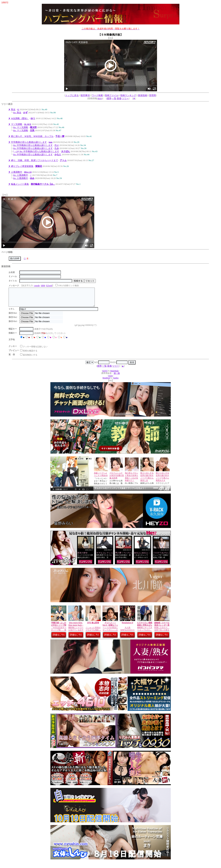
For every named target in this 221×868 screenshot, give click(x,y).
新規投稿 (143, 95)
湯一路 (117, 377)
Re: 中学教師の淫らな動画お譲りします (33, 145)
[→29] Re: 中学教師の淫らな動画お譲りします (36, 151)
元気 (32, 130)
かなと (58, 154)
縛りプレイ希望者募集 (22, 166)
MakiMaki (114, 375)
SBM (43, 286)
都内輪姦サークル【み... (43, 184)
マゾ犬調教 (17, 124)
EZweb (49, 286)
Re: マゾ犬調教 (21, 127)
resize (110, 379)
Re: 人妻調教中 (21, 175)
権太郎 (33, 127)
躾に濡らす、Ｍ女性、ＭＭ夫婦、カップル (32, 136)
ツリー (125, 98)
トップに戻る (72, 95)
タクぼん (66, 151)
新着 (119, 98)
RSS (100, 98)
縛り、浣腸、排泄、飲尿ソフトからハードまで (34, 160)
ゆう (33, 118)
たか (57, 148)
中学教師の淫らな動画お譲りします (29, 142)
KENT (105, 375)
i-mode (37, 286)
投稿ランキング (128, 95)
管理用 (152, 95)
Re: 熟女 (17, 113)
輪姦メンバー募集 (20, 184)
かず (25, 113)
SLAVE (28, 124)
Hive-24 (28, 172)
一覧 (114, 98)
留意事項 (85, 95)
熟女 (13, 109)
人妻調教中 (17, 172)
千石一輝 (60, 136)
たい (57, 145)
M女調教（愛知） (20, 118)
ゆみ (32, 178)
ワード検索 (97, 95)
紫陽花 (39, 166)
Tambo (116, 382)
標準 (109, 98)
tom (51, 142)
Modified (106, 382)
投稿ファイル (112, 95)
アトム (63, 160)
